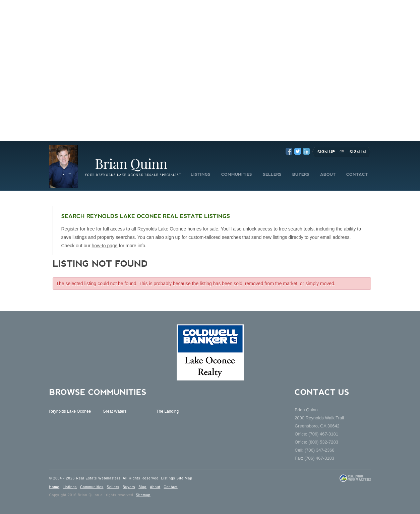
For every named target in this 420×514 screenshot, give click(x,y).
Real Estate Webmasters (98, 478)
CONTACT (357, 174)
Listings (70, 487)
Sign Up (326, 152)
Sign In (358, 152)
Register (70, 229)
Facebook (289, 151)
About (155, 487)
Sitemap (143, 495)
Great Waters (114, 411)
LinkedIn (306, 151)
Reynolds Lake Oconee (70, 411)
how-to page (105, 246)
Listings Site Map (177, 478)
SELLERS (272, 174)
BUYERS (301, 174)
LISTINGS (201, 174)
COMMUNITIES (237, 174)
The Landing (167, 411)
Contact (170, 487)
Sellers (113, 487)
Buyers (129, 487)
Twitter (298, 151)
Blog (142, 487)
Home (54, 487)
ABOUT (328, 174)
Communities (92, 487)
